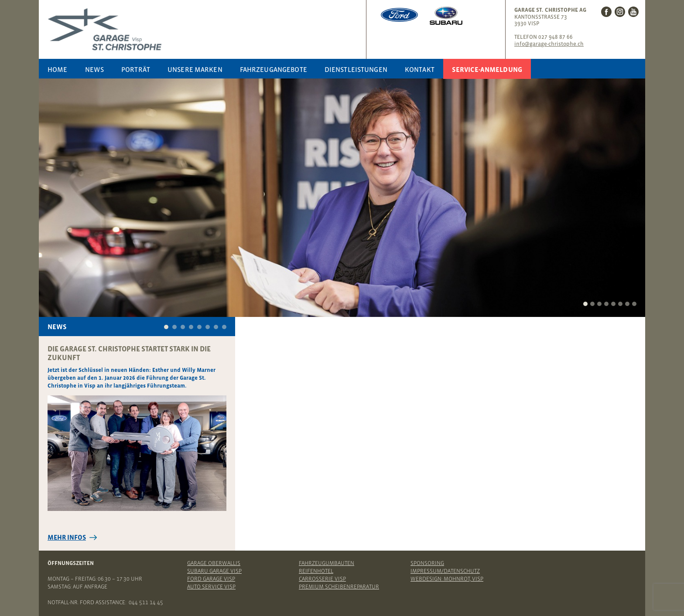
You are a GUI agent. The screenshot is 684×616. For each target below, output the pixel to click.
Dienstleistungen (356, 69)
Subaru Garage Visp (214, 571)
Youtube (633, 12)
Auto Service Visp (211, 587)
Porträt (136, 69)
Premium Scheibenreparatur (339, 587)
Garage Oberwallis (214, 563)
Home (58, 69)
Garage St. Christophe (205, 29)
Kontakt (420, 69)
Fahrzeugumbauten (327, 563)
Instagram (620, 12)
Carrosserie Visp (322, 579)
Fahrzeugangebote (274, 69)
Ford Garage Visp (211, 579)
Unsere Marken (195, 69)
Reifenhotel (316, 571)
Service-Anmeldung (487, 69)
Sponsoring (427, 563)
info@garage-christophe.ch (549, 44)
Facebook (606, 12)
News (95, 69)
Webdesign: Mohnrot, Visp (447, 579)
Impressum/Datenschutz (445, 571)
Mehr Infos (67, 537)
